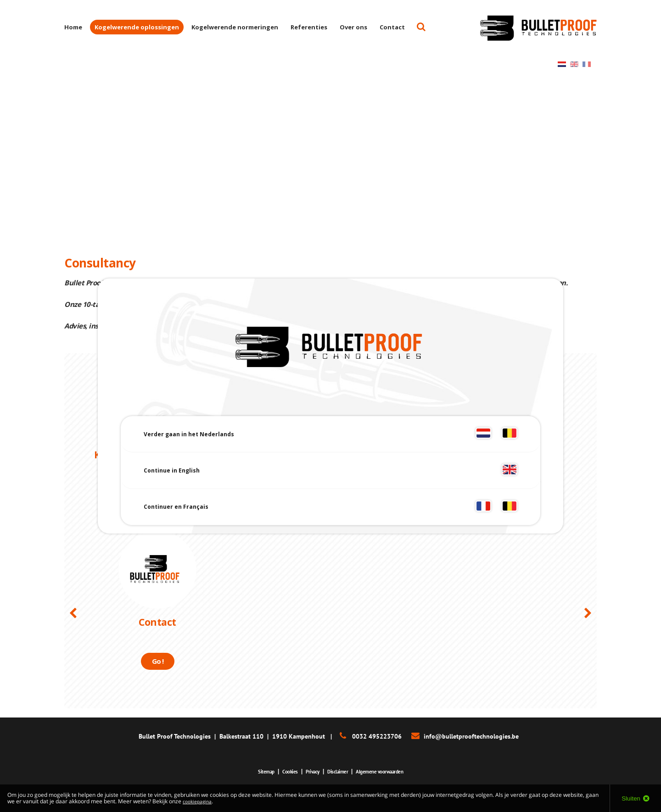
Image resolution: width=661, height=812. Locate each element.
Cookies (280, 771)
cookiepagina (200, 801)
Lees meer (157, 494)
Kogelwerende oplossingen (137, 27)
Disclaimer (338, 771)
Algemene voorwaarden (389, 771)
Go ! (158, 661)
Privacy (308, 771)
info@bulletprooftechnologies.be (471, 736)
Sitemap (252, 771)
